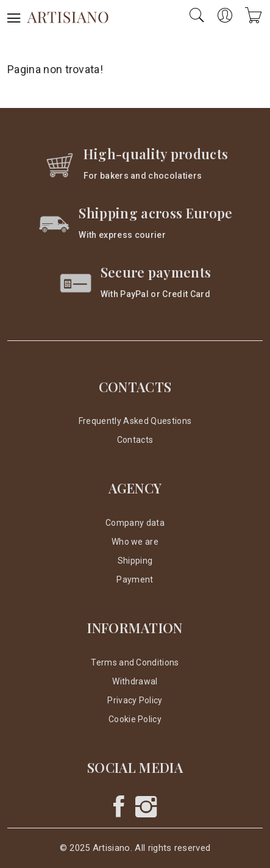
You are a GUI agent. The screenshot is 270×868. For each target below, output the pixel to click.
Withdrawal (135, 681)
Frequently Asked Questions (135, 421)
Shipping (135, 561)
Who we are (135, 542)
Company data (135, 523)
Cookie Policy (135, 719)
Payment (135, 579)
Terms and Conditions (135, 662)
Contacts (135, 440)
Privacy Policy (135, 700)
